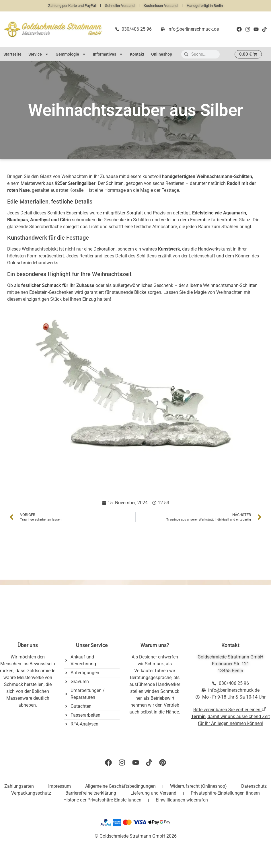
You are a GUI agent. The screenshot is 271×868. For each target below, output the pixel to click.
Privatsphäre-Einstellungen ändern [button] (225, 793)
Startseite (12, 54)
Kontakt (137, 54)
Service (39, 54)
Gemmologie (71, 54)
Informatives (108, 54)
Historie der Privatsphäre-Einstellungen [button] (102, 800)
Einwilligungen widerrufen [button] (182, 800)
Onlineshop (162, 54)
